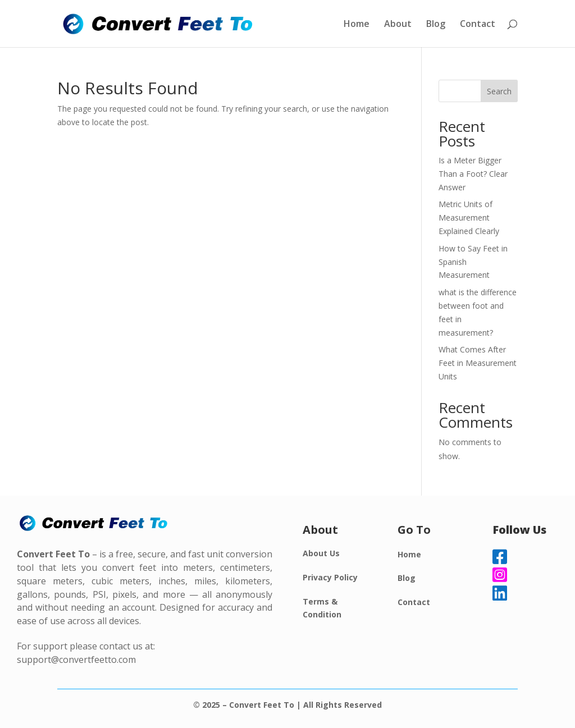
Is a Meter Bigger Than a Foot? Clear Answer (473, 174)
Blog (436, 25)
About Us (321, 553)
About (398, 25)
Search (499, 91)
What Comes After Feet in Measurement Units (478, 363)
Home (357, 25)
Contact (478, 25)
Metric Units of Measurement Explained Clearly (469, 218)
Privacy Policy (330, 577)
